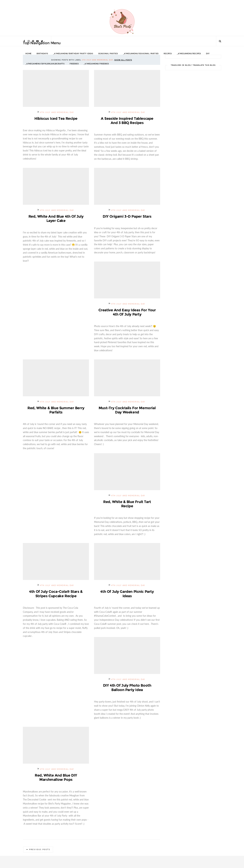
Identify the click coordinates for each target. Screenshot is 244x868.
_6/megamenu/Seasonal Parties (141, 54)
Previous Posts (40, 851)
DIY (208, 54)
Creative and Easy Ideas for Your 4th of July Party (127, 313)
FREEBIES (74, 64)
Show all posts (123, 60)
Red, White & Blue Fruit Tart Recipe (127, 505)
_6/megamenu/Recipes (189, 54)
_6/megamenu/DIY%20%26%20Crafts (45, 64)
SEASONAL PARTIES (108, 54)
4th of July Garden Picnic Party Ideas (127, 595)
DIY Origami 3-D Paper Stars (127, 217)
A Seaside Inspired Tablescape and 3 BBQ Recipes (127, 121)
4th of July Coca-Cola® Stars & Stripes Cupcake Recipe (56, 595)
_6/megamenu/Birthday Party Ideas (73, 54)
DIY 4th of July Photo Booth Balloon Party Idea (127, 689)
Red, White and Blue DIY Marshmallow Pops (56, 779)
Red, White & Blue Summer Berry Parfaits (56, 411)
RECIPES (168, 54)
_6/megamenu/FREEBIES (96, 64)
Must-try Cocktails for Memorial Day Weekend (127, 411)
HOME (28, 54)
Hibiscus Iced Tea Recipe (56, 118)
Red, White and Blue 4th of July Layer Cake (56, 219)
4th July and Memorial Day (57, 112)
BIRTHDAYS (42, 54)
